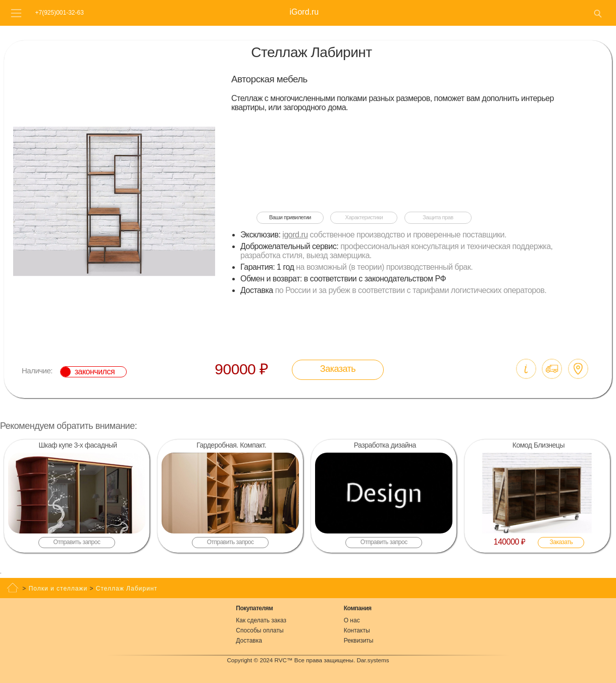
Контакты (357, 630)
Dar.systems (373, 660)
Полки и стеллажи (58, 589)
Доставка (249, 641)
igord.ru (295, 235)
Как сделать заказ (261, 620)
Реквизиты (359, 641)
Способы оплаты (260, 630)
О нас (352, 620)
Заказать (338, 369)
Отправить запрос (77, 542)
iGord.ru (304, 12)
